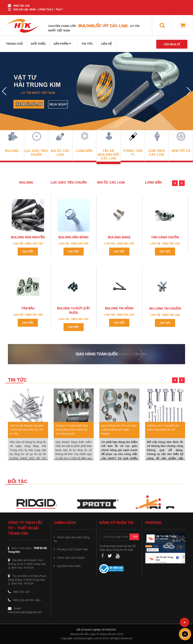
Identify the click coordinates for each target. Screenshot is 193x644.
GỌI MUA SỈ (172, 44)
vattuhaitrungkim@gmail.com (25, 612)
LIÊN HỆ (106, 44)
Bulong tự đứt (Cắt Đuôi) (74, 311)
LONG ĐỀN (153, 182)
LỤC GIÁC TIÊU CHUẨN (69, 182)
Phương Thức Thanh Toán (73, 549)
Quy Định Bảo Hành (69, 566)
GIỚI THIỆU (38, 44)
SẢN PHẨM (62, 44)
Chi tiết (28, 252)
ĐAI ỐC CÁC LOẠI (111, 182)
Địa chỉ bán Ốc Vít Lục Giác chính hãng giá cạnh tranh (119, 430)
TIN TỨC (87, 44)
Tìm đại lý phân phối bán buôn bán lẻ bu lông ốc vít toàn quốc (72, 430)
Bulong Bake (119, 237)
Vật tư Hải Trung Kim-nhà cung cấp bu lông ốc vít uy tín (27, 430)
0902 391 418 (21, 6)
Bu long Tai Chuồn (165, 309)
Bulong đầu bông (74, 237)
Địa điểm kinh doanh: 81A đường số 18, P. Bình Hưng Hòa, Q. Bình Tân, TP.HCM (27, 564)
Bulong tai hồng (119, 308)
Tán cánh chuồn (165, 237)
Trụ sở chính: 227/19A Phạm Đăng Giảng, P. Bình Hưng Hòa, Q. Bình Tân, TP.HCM (27, 580)
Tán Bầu (28, 308)
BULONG (26, 182)
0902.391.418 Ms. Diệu (27, 600)
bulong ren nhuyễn (28, 237)
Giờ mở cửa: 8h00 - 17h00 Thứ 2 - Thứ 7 (38, 9)
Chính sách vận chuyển (71, 558)
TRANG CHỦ (14, 44)
